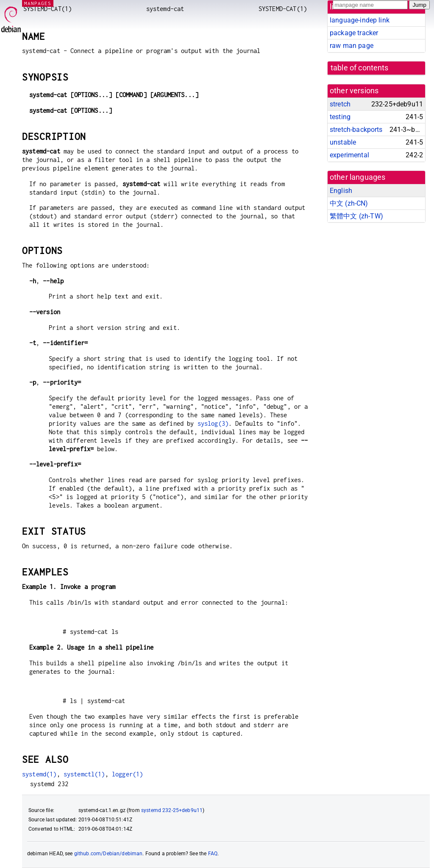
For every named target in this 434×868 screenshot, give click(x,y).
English (341, 191)
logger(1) (127, 774)
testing (340, 117)
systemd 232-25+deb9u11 (172, 810)
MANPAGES (38, 3)
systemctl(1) (84, 774)
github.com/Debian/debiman (108, 854)
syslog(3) (213, 423)
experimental (349, 155)
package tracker (354, 33)
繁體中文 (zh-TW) (356, 216)
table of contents (360, 68)
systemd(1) (39, 774)
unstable (343, 142)
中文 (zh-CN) (349, 203)
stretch (340, 104)
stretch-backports (356, 130)
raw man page (352, 46)
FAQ (213, 854)
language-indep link (360, 20)
